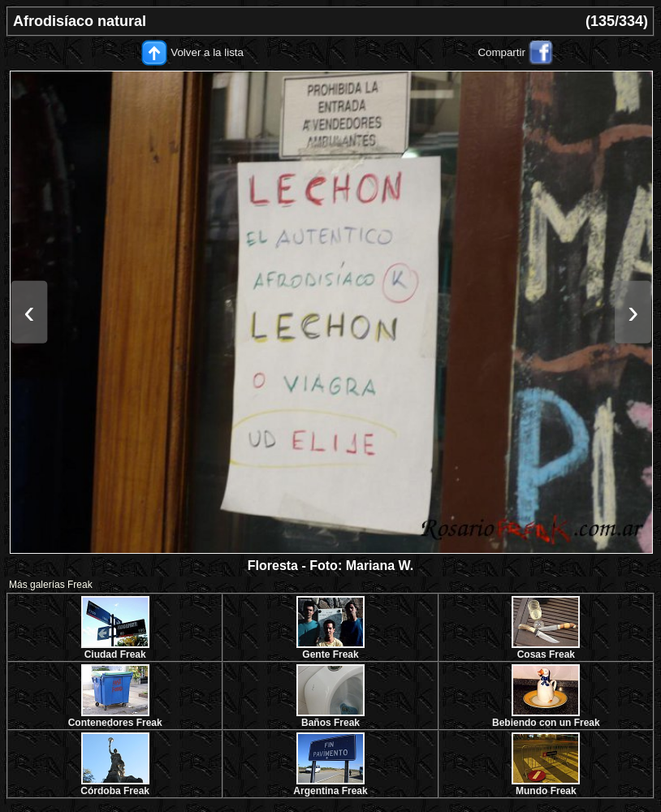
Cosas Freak (546, 654)
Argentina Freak (330, 791)
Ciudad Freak (115, 654)
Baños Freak (330, 723)
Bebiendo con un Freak (546, 723)
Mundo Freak (546, 791)
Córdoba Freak (115, 791)
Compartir (501, 52)
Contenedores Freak (115, 723)
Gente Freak (330, 654)
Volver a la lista (207, 52)
